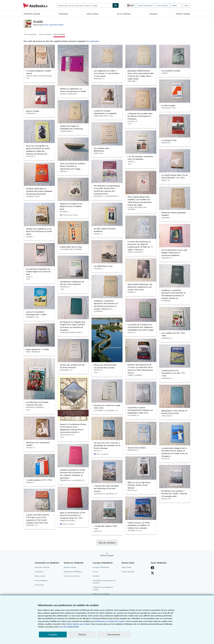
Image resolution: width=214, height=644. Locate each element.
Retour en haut (107, 555)
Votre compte (162, 5)
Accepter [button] (53, 634)
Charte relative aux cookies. (79, 624)
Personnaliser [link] (114, 634)
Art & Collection (124, 14)
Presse (95, 572)
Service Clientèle (128, 572)
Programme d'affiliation (73, 572)
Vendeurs (153, 14)
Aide (186, 5)
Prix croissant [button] (59, 34)
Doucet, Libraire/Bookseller (53, 25)
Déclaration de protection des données (104, 582)
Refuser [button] (82, 634)
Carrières (96, 576)
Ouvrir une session (145, 5)
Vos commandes (41, 580)
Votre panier (39, 585)
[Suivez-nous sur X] (152, 573)
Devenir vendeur (183, 14)
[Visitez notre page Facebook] (152, 568)
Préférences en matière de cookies (103, 588)
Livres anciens (93, 14)
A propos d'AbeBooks (101, 567)
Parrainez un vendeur (72, 576)
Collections (63, 14)
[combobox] (84, 5)
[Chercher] (116, 5)
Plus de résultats (107, 543)
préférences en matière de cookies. (110, 621)
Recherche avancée (32, 14)
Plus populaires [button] (30, 34)
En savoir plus (93, 41)
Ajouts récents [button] (45, 34)
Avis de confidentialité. (69, 627)
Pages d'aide (127, 567)
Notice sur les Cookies (101, 594)
